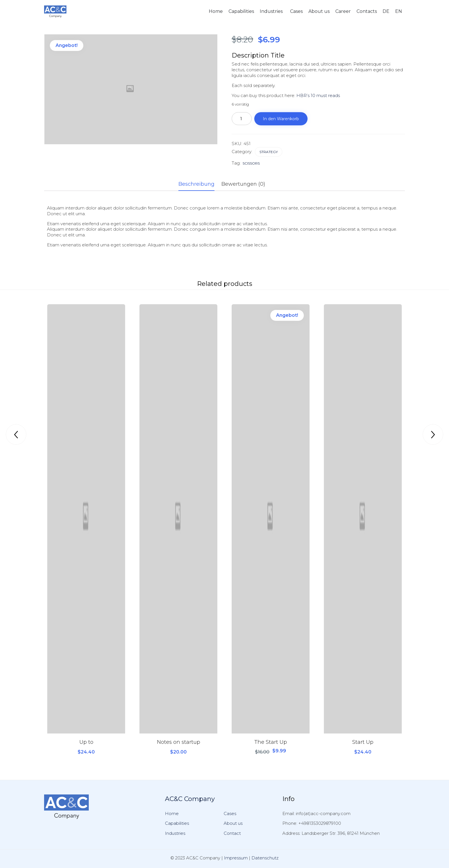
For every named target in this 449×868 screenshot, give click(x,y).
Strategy (269, 152)
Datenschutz (265, 858)
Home (216, 11)
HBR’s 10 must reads (318, 95)
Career (343, 11)
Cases (296, 11)
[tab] (199, 185)
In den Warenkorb (281, 119)
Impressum (236, 858)
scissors (251, 163)
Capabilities (241, 11)
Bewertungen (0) (243, 184)
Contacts (367, 11)
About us (319, 11)
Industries (271, 11)
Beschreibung (196, 184)
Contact (232, 833)
